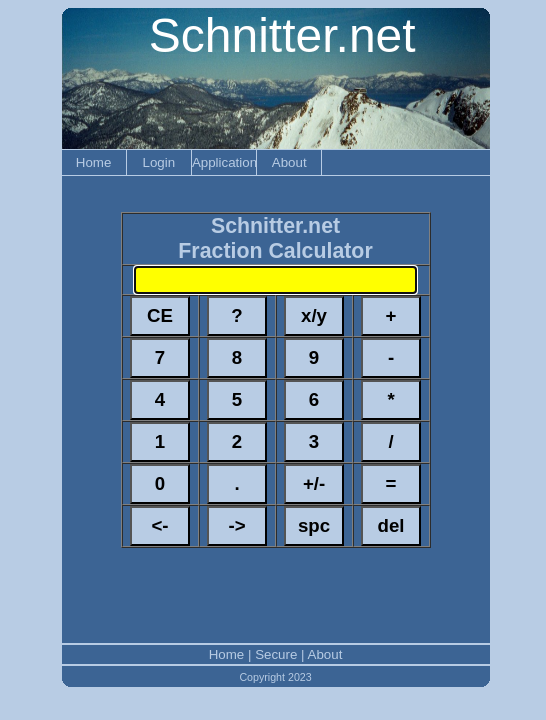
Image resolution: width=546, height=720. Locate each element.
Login (158, 162)
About (289, 162)
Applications (224, 162)
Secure (276, 654)
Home (94, 162)
